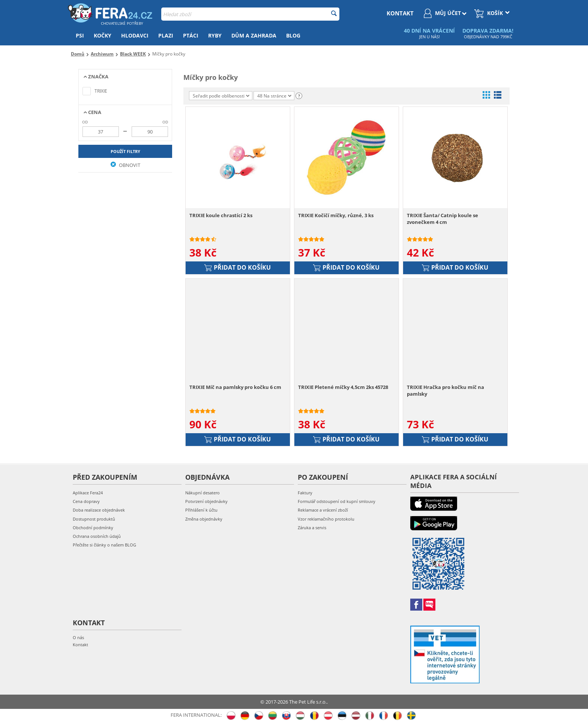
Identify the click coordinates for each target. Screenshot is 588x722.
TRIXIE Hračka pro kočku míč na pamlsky (445, 390)
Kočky (103, 35)
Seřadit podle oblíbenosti (221, 96)
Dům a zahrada (254, 35)
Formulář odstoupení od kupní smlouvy (337, 501)
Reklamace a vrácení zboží (323, 510)
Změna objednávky (204, 519)
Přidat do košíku (238, 267)
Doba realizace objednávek (99, 510)
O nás (78, 637)
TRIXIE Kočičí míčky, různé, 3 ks (336, 215)
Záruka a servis (312, 528)
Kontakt (80, 645)
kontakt (400, 13)
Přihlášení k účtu (201, 510)
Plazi (166, 35)
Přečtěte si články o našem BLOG (104, 545)
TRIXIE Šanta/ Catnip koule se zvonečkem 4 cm (442, 219)
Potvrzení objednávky (206, 501)
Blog (293, 35)
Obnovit (125, 165)
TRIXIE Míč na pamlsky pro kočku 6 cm (235, 387)
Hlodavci (135, 35)
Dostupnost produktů (94, 519)
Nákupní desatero (202, 493)
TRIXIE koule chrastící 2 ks (221, 215)
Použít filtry (125, 151)
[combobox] (250, 14)
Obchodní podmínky (93, 528)
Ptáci (191, 35)
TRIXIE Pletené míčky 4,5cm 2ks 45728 (343, 387)
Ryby (215, 35)
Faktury (305, 493)
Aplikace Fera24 (88, 493)
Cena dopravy (86, 501)
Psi (80, 35)
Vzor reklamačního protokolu (326, 519)
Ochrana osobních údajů (97, 536)
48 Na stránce (274, 96)
